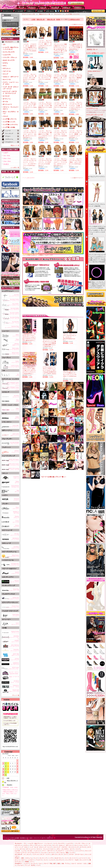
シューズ (45, 8)
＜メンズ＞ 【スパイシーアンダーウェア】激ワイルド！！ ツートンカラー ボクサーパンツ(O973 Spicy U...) (60, 162)
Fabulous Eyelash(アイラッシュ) (15, 632)
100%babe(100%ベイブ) (16, 344)
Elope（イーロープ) (14, 677)
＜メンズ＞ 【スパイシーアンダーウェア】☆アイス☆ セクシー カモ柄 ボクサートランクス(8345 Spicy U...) (30, 134)
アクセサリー (79, 8)
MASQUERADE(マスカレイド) (15, 487)
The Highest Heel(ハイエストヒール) (14, 564)
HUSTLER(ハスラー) (16, 500)
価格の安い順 (41, 19)
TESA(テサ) (17, 401)
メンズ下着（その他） (9, 127)
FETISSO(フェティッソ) (15, 452)
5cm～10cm (7, 156)
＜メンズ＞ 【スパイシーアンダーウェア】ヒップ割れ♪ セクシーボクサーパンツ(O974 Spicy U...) (76, 162)
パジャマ (5, 116)
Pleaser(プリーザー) (16, 508)
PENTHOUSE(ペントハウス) (15, 539)
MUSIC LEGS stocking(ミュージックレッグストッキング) (10, 469)
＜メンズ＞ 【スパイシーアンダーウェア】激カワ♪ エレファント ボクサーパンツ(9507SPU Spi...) (45, 78)
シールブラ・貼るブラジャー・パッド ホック (40, 843)
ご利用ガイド (30, 11)
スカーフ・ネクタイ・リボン (79, 863)
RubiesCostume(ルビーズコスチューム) (13, 556)
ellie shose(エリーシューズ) (15, 534)
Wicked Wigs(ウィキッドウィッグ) (14, 590)
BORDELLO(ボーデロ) (16, 512)
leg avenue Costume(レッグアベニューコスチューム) (11, 300)
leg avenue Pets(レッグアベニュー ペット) (12, 322)
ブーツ (13, 25)
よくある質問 (19, 11)
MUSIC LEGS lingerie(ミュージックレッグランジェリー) (10, 460)
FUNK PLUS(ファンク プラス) (14, 686)
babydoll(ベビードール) (15, 573)
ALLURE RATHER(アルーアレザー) (14, 443)
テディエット (7, 68)
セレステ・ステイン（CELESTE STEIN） (14, 673)
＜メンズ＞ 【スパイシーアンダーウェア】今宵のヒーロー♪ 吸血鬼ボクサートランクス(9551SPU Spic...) (76, 78)
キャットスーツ (84, 860)
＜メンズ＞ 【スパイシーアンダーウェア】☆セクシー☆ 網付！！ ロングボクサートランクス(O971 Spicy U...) (45, 44)
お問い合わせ (50, 11)
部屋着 (27, 862)
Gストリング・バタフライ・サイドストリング (66, 847)
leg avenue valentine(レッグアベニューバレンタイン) (11, 313)
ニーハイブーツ (79, 851)
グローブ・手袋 (48, 863)
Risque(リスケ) (17, 340)
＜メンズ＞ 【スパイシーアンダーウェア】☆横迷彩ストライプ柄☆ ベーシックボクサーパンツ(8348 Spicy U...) (45, 134)
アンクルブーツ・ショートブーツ (65, 851)
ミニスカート (31, 860)
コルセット (15, 23)
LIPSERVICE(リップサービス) (15, 664)
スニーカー (44, 853)
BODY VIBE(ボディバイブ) (15, 655)
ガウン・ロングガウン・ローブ (65, 849)
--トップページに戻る (22, 8)
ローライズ (6, 96)
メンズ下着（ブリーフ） (10, 119)
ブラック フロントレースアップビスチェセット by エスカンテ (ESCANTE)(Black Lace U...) (70, 337)
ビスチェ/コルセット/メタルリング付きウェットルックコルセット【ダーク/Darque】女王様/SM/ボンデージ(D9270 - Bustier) (49, 370)
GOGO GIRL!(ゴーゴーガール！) (14, 426)
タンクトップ (43, 858)
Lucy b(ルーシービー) (15, 624)
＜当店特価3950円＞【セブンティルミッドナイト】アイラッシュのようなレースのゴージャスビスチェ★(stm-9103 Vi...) (29, 337)
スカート (23, 860)
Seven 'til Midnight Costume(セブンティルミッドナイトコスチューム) (11, 388)
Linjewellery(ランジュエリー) (15, 650)
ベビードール (8, 23)
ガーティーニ (7, 99)
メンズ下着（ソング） (9, 122)
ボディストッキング (57, 854)
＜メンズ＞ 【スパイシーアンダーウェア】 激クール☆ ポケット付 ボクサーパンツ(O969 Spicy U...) (30, 78)
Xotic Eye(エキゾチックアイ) (14, 581)
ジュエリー (26, 863)
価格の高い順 (51, 19)
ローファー (52, 853)
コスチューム (29, 858)
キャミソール (7, 79)
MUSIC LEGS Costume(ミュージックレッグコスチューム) (10, 465)
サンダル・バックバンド (34, 851)
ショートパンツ (82, 858)
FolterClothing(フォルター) (16, 615)
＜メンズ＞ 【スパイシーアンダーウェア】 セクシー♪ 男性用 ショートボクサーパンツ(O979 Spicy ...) (76, 134)
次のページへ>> (78, 24)
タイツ (66, 854)
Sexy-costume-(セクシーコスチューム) (13, 304)
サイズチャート (7, 11)
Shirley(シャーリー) (16, 335)
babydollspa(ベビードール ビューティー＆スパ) (11, 637)
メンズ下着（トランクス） (11, 125)
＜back (9, 755)
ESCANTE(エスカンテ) (16, 396)
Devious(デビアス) (16, 526)
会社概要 (40, 11)
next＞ (17, 755)
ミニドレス (52, 860)
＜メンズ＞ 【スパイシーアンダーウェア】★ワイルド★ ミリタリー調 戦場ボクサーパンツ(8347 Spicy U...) (46, 106)
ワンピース (39, 860)
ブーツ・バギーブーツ (48, 851)
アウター (68, 8)
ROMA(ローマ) (17, 418)
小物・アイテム (66, 863)
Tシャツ (36, 858)
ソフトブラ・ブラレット (10, 58)
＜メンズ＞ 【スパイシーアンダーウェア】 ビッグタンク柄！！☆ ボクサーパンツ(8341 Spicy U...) (60, 106)
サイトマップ (38, 838)
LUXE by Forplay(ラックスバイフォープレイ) (12, 366)
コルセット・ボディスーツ (11, 77)
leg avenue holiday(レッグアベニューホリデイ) (12, 309)
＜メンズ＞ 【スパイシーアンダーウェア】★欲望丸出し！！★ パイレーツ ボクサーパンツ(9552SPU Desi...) (60, 78)
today (13, 755)
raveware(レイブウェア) (15, 659)
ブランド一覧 (16, 695)
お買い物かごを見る (76, 3)
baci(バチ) (17, 375)
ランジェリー (33, 8)
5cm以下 (6, 153)
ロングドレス (60, 860)
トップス (51, 858)
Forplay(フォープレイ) (15, 362)
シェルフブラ (7, 55)
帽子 (55, 863)
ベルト (40, 863)
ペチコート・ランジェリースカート (46, 849)
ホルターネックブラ (9, 60)
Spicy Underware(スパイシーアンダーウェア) (12, 646)
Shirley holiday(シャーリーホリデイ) (14, 349)
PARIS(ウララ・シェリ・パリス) (13, 409)
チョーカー (20, 865)
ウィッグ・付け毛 (30, 865)
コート (32, 862)
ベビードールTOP (9, 838)
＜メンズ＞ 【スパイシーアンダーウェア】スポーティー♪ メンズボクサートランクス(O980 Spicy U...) (45, 162)
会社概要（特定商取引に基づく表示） (24, 838)
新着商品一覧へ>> (92, 49)
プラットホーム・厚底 (62, 853)
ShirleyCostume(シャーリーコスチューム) (13, 353)
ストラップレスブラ (9, 52)
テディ (5, 66)
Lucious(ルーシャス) (16, 522)
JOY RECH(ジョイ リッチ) (15, 682)
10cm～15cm (7, 158)
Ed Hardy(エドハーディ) (15, 641)
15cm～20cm (7, 161)
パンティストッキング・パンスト (41, 854)
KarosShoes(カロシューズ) (15, 547)
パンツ (66, 858)
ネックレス (34, 863)
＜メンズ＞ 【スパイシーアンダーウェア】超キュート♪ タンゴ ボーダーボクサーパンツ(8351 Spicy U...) (30, 106)
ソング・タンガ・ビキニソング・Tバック (41, 847)
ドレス (45, 860)
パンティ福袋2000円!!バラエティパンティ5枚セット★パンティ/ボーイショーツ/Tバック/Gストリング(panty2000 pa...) (29, 370)
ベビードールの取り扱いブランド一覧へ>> (54, 477)
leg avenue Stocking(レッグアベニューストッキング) (11, 318)
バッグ (38, 865)
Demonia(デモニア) (16, 517)
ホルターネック (59, 858)
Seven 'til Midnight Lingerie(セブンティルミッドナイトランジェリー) (11, 384)
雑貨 (59, 863)
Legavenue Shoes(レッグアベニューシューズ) (12, 327)
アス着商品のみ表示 (74, 19)
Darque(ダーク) (17, 482)
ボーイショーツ (7, 104)
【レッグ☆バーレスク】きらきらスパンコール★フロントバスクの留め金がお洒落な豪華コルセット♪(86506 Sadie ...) (49, 343)
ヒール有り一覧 (15, 167)
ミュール (23, 851)
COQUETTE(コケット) (16, 478)
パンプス (72, 853)
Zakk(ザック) (17, 491)
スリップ (5, 25)
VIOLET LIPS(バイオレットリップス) (13, 691)
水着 (22, 858)
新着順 (58, 19)
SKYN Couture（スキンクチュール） (13, 668)
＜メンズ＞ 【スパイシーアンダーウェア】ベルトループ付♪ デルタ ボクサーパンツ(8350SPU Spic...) (60, 134)
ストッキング (56, 8)
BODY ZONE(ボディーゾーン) (15, 435)
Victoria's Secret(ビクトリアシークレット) (13, 607)
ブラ (4, 23)
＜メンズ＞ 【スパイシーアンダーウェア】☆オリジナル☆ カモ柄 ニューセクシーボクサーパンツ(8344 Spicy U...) (76, 106)
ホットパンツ (73, 858)
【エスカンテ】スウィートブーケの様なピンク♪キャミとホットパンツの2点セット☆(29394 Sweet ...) (70, 374)
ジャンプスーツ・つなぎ (72, 860)
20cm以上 (6, 164)
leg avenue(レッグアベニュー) (14, 295)
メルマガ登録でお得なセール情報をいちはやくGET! (53, 254)
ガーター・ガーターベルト (76, 854)
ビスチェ (9, 25)
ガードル (5, 102)
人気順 (33, 19)
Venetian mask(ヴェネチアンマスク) (14, 598)
